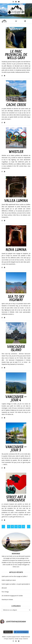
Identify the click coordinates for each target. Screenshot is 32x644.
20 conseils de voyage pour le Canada (12, 596)
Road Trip (12, 639)
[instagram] (13, 2)
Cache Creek (16, 105)
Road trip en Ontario (7, 600)
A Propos (6, 639)
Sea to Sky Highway (16, 298)
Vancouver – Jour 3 (16, 449)
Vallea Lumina (16, 201)
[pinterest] (16, 2)
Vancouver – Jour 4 (16, 398)
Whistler (16, 152)
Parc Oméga (5, 592)
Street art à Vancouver (16, 499)
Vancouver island (16, 348)
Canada (16, 639)
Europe (21, 639)
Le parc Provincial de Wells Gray (16, 55)
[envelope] (19, 2)
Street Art (25, 639)
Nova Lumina (16, 250)
